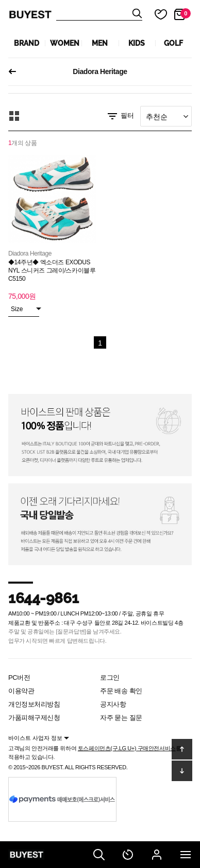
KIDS (137, 43)
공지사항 (113, 704)
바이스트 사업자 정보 (38, 738)
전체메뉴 (186, 855)
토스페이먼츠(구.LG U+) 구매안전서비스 (127, 748)
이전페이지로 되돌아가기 (16, 71)
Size (25, 309)
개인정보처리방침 (34, 704)
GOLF (173, 43)
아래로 (182, 771)
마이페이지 (157, 855)
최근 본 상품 (128, 855)
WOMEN (65, 43)
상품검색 (99, 14)
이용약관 (21, 691)
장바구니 (186, 13)
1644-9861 (43, 598)
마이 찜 (155, 14)
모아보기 (14, 116)
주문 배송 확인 (121, 691)
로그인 (110, 677)
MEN (100, 43)
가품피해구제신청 (34, 718)
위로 (182, 749)
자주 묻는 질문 (121, 718)
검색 (99, 855)
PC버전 (19, 677)
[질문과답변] (71, 631)
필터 (120, 116)
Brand (27, 43)
